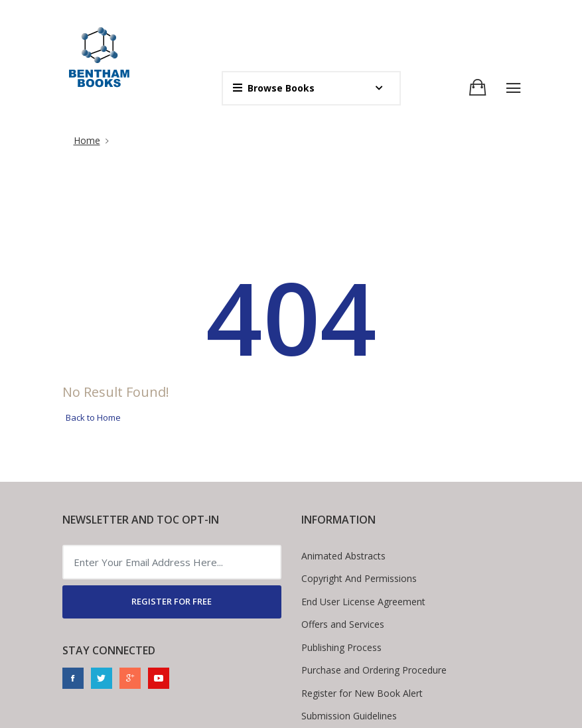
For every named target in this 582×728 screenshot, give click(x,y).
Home (87, 140)
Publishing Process (341, 647)
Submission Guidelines (349, 716)
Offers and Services (343, 624)
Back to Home (93, 417)
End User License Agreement (363, 602)
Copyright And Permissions (359, 578)
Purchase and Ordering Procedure (374, 670)
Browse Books (274, 88)
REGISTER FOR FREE (172, 601)
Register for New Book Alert (362, 693)
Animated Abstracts (343, 556)
